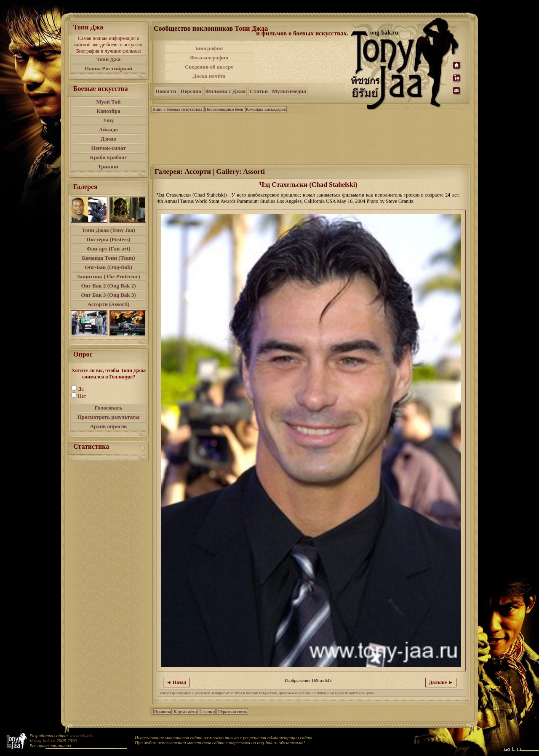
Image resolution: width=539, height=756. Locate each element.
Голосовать (109, 408)
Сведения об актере (209, 67)
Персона (191, 91)
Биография (209, 48)
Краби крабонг (109, 157)
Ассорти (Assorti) (109, 304)
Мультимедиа (289, 91)
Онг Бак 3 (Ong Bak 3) (108, 295)
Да (81, 389)
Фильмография (209, 57)
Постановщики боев (224, 109)
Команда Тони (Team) (108, 258)
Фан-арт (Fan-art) (109, 249)
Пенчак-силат (108, 148)
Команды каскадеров (266, 109)
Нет (82, 396)
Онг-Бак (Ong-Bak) (108, 267)
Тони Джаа (251, 28)
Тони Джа (109, 59)
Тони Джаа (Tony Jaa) (108, 230)
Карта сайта (185, 712)
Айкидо (108, 129)
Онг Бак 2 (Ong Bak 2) (108, 286)
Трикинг (108, 166)
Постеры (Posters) (108, 239)
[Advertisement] (303, 62)
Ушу (109, 120)
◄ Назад (176, 682)
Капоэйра (108, 111)
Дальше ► (441, 682)
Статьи (259, 91)
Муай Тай (108, 102)
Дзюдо (108, 139)
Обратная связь (232, 712)
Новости (166, 91)
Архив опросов (109, 426)
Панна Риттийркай (108, 68)
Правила (163, 712)
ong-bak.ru (45, 740)
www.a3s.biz (81, 735)
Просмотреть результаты (109, 417)
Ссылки (207, 712)
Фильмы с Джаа (225, 91)
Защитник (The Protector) (109, 276)
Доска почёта (209, 76)
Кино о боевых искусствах (177, 109)
